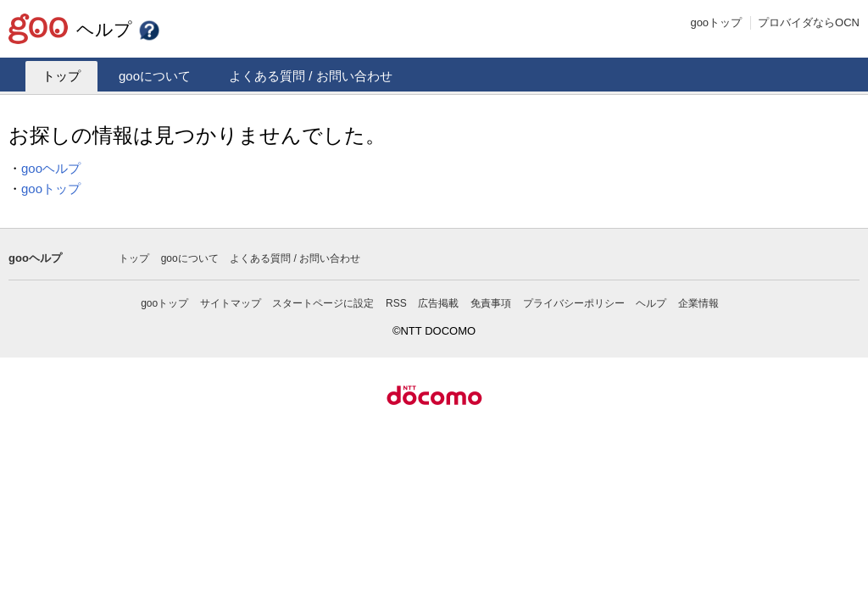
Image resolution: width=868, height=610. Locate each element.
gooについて (155, 76)
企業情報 (698, 303)
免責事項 (491, 303)
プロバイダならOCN (809, 22)
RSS (396, 303)
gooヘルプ (51, 168)
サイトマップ (231, 303)
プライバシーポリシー (574, 303)
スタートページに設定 (323, 303)
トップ (61, 76)
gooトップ (716, 22)
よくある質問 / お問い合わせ (311, 76)
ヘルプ (119, 29)
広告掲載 (438, 303)
